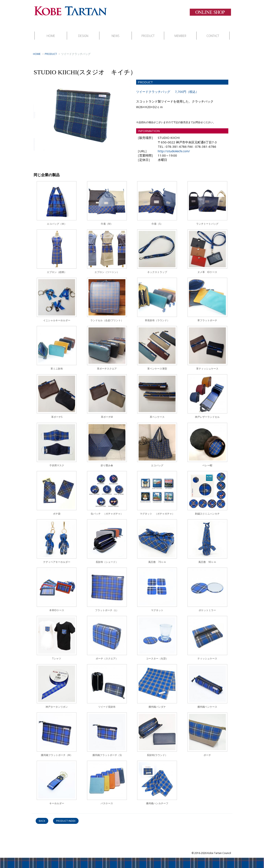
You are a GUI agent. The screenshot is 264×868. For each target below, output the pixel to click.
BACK (42, 817)
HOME (51, 32)
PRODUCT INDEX (66, 817)
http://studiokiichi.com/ (174, 147)
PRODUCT (148, 32)
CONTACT (213, 32)
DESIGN (83, 32)
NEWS (115, 32)
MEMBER (180, 32)
